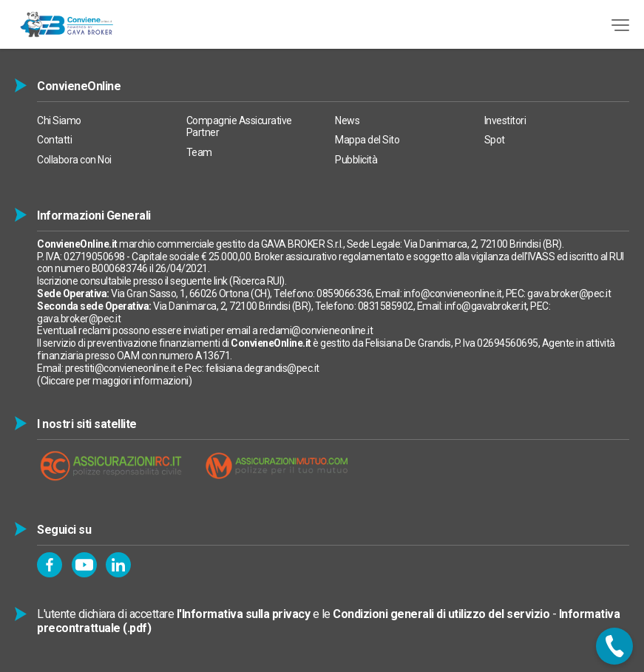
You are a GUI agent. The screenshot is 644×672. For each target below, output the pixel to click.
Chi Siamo (59, 121)
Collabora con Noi (74, 160)
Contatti (54, 140)
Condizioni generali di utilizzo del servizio (441, 614)
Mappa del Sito (367, 140)
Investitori (505, 121)
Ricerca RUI (257, 281)
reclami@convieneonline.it (316, 330)
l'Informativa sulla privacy (244, 614)
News (347, 121)
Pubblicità (356, 160)
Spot (495, 140)
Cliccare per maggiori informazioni (115, 381)
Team (199, 152)
